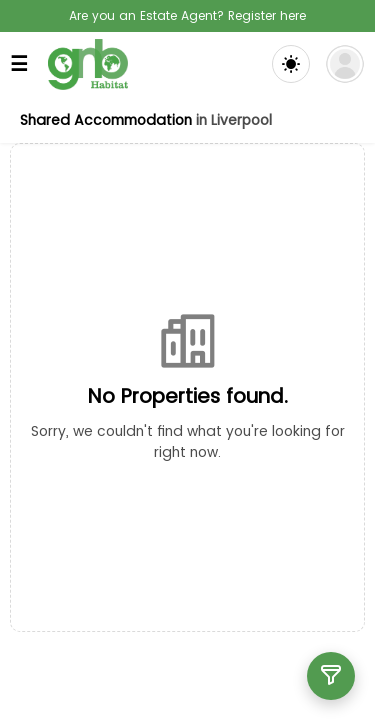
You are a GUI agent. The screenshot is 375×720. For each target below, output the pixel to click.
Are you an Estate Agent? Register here (187, 15)
